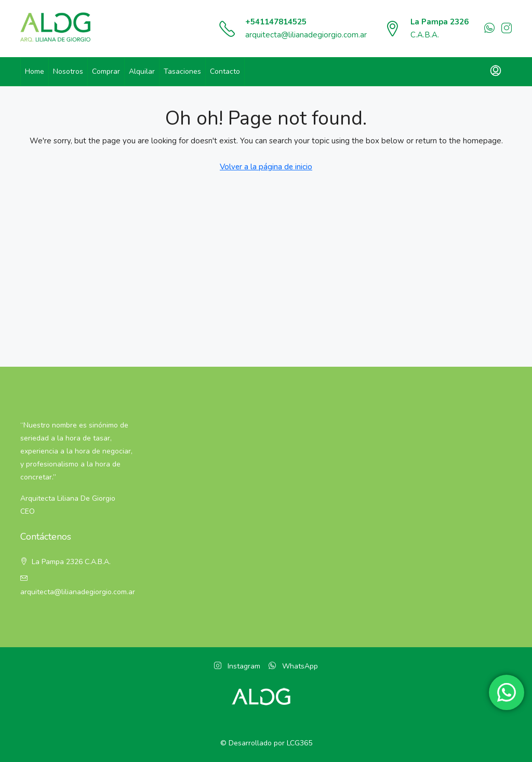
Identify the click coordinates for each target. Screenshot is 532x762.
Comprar (106, 71)
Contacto (225, 71)
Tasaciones (182, 71)
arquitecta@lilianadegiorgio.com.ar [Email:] (78, 592)
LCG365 (300, 743)
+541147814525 (276, 22)
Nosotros (68, 71)
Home (35, 71)
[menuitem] (496, 72)
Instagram (237, 666)
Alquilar (142, 71)
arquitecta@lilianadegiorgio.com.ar (306, 35)
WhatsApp (293, 666)
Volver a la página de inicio (266, 167)
